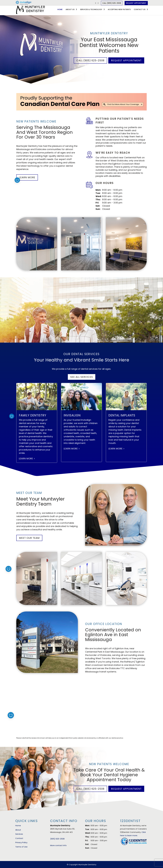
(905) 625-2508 (57, 839)
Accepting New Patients (119, 10)
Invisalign (72, 415)
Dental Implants (122, 415)
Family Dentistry (33, 415)
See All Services (82, 377)
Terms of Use (21, 847)
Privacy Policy (21, 842)
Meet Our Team (29, 538)
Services (19, 834)
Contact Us (140, 10)
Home (60, 10)
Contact (19, 838)
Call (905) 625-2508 (112, 3)
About (18, 830)
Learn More (27, 177)
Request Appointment (136, 3)
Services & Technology (91, 10)
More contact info (58, 845)
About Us (70, 10)
